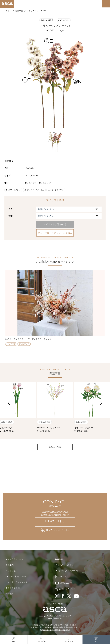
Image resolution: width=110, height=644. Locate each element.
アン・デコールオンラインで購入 (55, 233)
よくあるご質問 (12, 588)
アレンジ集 (10, 571)
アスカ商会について (14, 560)
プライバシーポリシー (65, 565)
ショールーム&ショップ (16, 582)
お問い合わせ (57, 521)
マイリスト (65, 577)
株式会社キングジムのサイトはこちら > (55, 630)
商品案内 (9, 565)
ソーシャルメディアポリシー (68, 571)
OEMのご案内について (16, 577)
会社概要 (9, 594)
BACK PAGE (55, 447)
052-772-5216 (58, 530)
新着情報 (59, 560)
